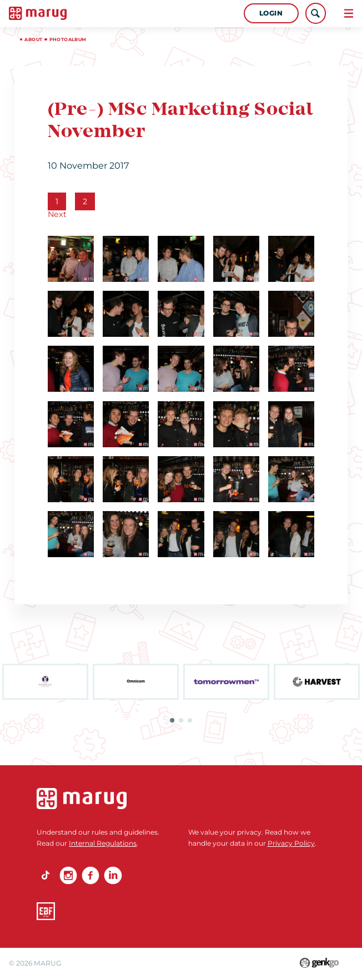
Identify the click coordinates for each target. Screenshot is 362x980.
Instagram (68, 875)
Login (271, 13)
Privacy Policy (291, 843)
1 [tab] (172, 720)
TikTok (46, 875)
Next (57, 214)
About (33, 39)
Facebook (90, 875)
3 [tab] (190, 720)
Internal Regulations (103, 843)
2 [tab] (181, 720)
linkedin (113, 875)
